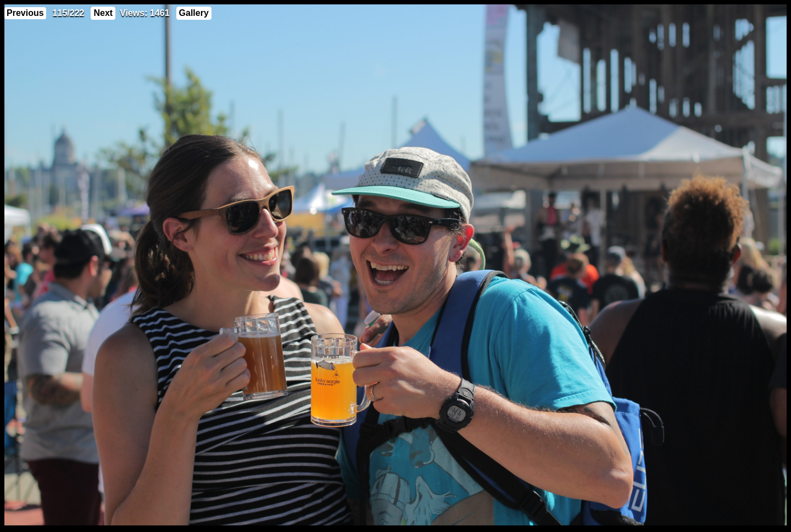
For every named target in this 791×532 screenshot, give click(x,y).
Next (103, 13)
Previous (25, 13)
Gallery (194, 13)
